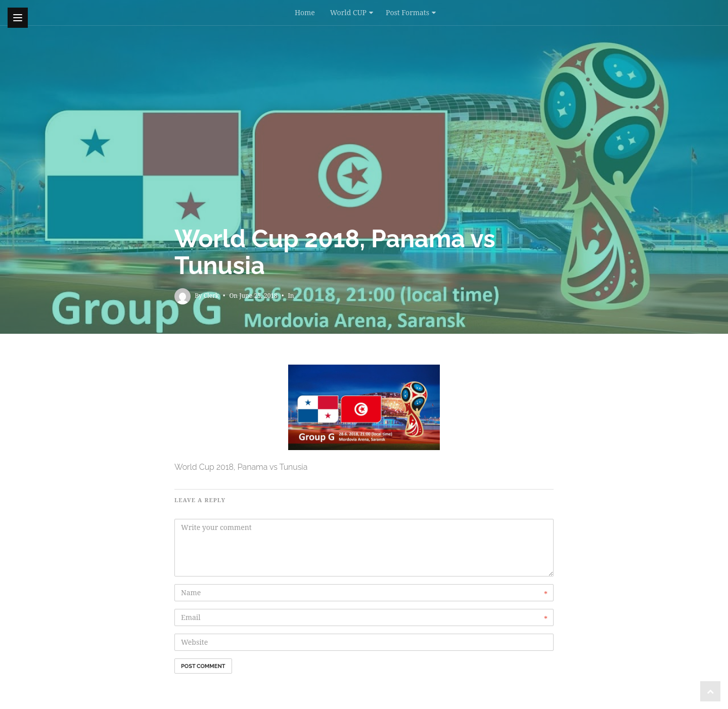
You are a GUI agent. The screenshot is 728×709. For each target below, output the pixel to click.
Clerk (211, 296)
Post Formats (407, 12)
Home (305, 12)
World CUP (348, 12)
